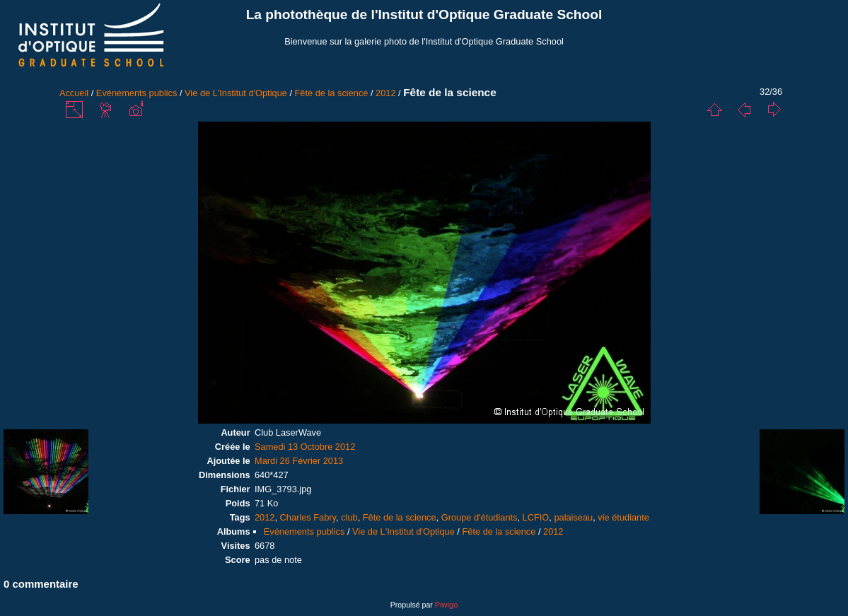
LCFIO (536, 517)
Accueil (74, 93)
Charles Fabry (308, 517)
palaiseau (573, 517)
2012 (385, 93)
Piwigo (446, 605)
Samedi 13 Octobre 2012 (305, 447)
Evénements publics (137, 93)
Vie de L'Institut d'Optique (236, 93)
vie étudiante (623, 517)
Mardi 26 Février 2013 (299, 461)
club (349, 517)
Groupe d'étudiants (480, 517)
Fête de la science (332, 93)
